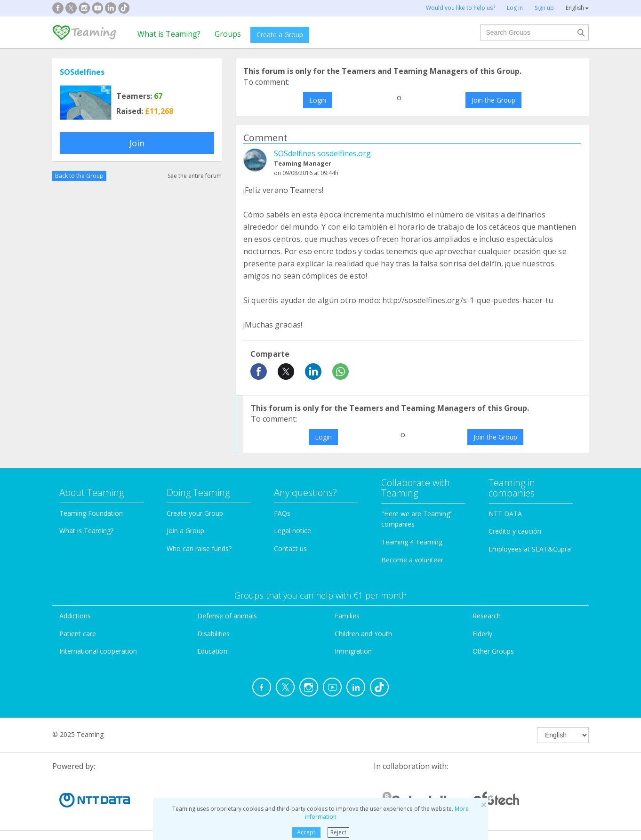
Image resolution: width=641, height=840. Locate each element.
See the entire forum (195, 176)
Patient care (78, 634)
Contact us (290, 548)
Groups (228, 34)
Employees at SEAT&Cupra (530, 549)
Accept (306, 832)
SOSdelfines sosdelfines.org (322, 153)
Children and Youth (363, 634)
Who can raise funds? (199, 548)
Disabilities (213, 634)
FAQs (282, 513)
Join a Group (185, 531)
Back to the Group (79, 176)
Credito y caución (515, 531)
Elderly (482, 634)
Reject (338, 832)
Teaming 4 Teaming (412, 542)
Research (487, 616)
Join (137, 143)
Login (318, 100)
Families (347, 616)
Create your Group (195, 513)
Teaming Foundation (91, 513)
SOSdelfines (82, 72)
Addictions (75, 616)
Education (212, 651)
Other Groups (493, 651)
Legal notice (292, 531)
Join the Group (493, 100)
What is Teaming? (169, 34)
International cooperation (98, 651)
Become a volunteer (412, 560)
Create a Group (280, 35)
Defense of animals (227, 616)
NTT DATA (505, 514)
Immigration (353, 651)
